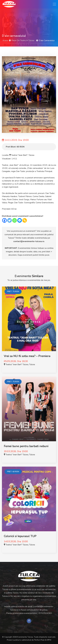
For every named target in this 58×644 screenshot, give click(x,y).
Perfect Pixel (39, 640)
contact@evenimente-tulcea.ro (29, 241)
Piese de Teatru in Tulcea (23, 40)
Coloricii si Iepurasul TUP (20, 536)
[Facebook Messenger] (20, 220)
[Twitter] (9, 220)
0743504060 (45, 613)
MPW (49, 640)
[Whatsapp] (15, 220)
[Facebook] (4, 220)
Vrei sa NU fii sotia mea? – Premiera (27, 356)
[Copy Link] (25, 220)
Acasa (5, 40)
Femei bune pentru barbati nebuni (26, 446)
